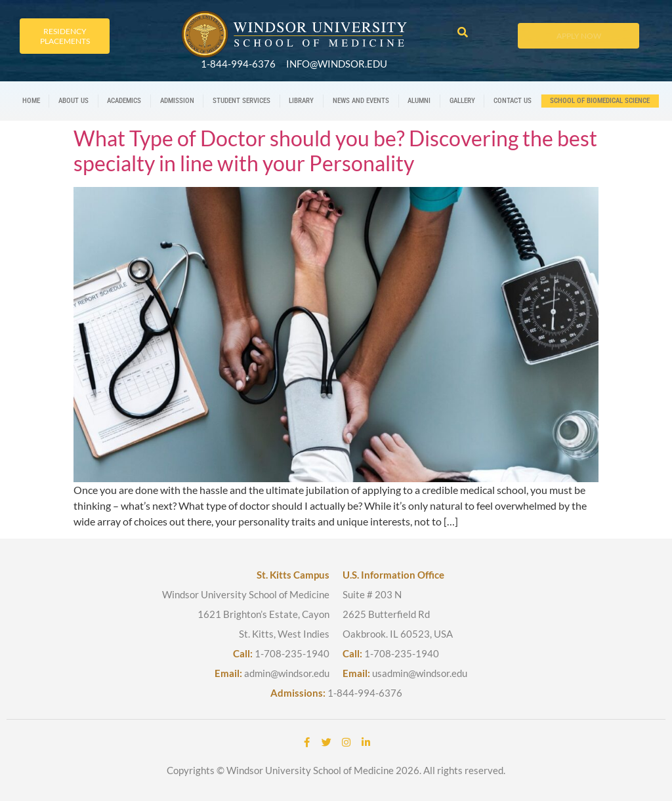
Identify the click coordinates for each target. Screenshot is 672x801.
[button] (462, 33)
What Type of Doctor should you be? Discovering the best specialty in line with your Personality (335, 151)
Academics (124, 101)
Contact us (513, 101)
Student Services (241, 101)
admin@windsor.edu (287, 673)
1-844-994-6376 (365, 693)
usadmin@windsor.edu (420, 673)
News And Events (361, 101)
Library (301, 101)
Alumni (419, 101)
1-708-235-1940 (292, 653)
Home (31, 101)
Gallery (462, 101)
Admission (177, 101)
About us (73, 101)
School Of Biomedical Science (600, 101)
